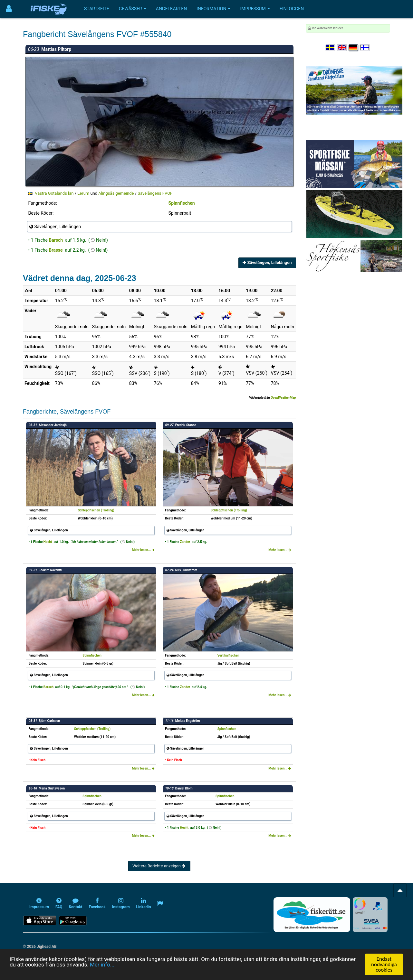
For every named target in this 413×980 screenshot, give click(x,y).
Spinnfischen (182, 203)
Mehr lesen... (143, 550)
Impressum (255, 9)
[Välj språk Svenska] (331, 48)
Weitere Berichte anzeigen (159, 866)
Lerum (83, 193)
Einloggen (292, 9)
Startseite (97, 9)
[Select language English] (342, 48)
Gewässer (133, 9)
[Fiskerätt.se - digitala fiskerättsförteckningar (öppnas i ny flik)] (312, 915)
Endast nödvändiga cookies (384, 964)
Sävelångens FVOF (155, 193)
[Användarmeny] (9, 9)
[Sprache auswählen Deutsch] (354, 48)
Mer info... (102, 965)
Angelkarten (171, 9)
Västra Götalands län (54, 193)
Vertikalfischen (228, 655)
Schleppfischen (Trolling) (96, 510)
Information (213, 9)
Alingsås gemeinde (116, 193)
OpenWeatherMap (283, 398)
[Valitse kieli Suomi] (365, 48)
